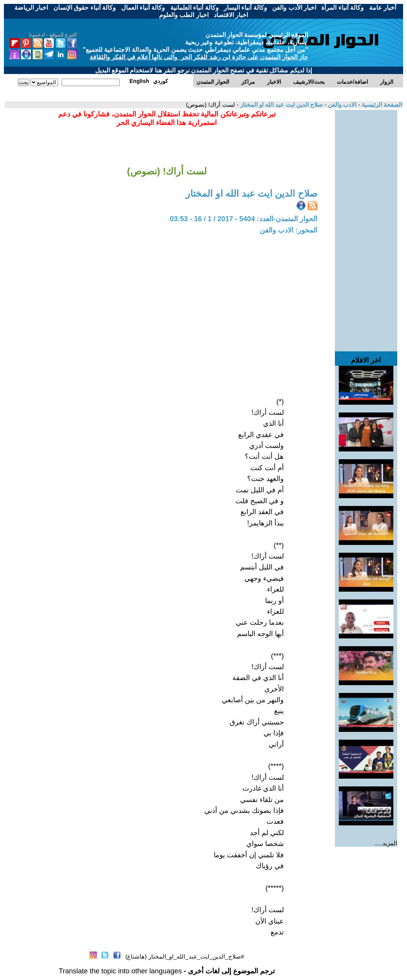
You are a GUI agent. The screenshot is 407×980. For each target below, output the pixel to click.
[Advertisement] (366, 227)
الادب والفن (341, 105)
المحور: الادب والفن (288, 230)
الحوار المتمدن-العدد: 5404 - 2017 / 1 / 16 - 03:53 (244, 219)
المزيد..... (386, 843)
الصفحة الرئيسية (381, 105)
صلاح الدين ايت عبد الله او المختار (281, 105)
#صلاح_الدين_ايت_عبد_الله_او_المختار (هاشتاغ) (185, 956)
